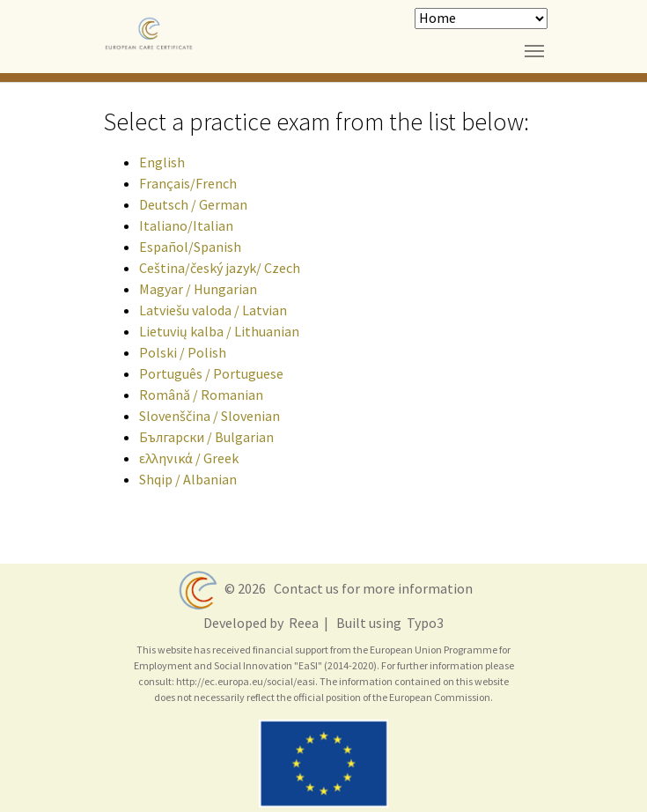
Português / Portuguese (211, 373)
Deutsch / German (193, 204)
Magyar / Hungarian (198, 289)
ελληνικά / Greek (189, 458)
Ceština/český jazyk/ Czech (220, 268)
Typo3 (424, 623)
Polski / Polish (183, 352)
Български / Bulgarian (206, 437)
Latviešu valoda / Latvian (213, 310)
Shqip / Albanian (188, 479)
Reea (302, 623)
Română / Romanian (201, 395)
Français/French (188, 183)
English (162, 162)
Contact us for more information (371, 587)
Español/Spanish (190, 247)
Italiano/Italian (186, 225)
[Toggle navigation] (534, 51)
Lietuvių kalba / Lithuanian (219, 331)
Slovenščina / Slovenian (210, 416)
